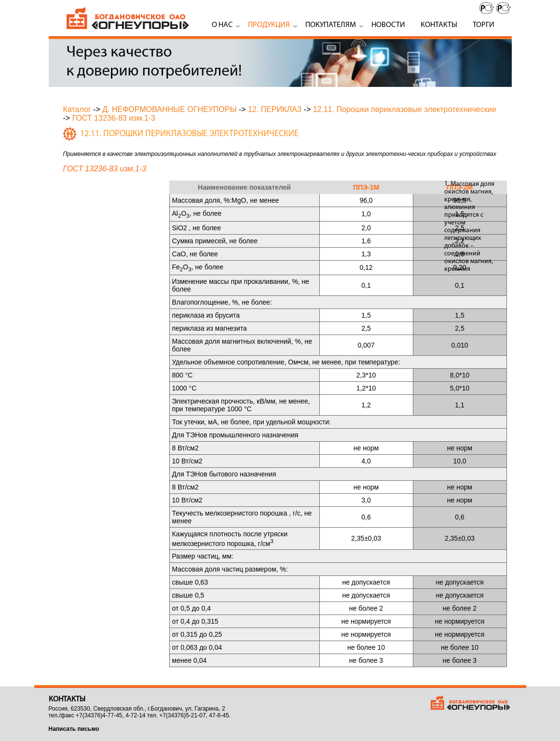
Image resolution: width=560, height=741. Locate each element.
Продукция (269, 25)
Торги (484, 25)
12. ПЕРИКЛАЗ (275, 109)
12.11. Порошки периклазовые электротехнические (405, 109)
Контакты (439, 25)
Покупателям (331, 25)
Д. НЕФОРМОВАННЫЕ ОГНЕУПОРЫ (169, 109)
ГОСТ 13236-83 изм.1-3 (114, 118)
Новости (388, 25)
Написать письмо (74, 729)
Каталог (77, 109)
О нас (222, 25)
